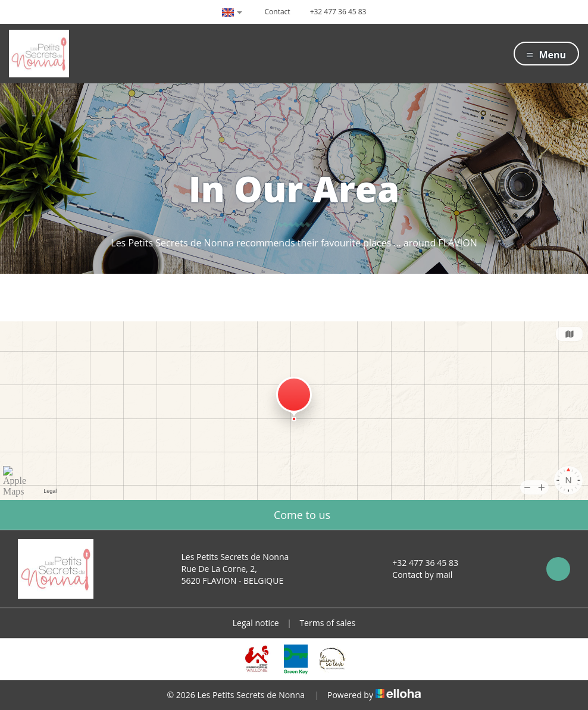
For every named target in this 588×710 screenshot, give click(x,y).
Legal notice (256, 623)
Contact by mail (415, 575)
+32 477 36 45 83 (418, 563)
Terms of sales (327, 623)
